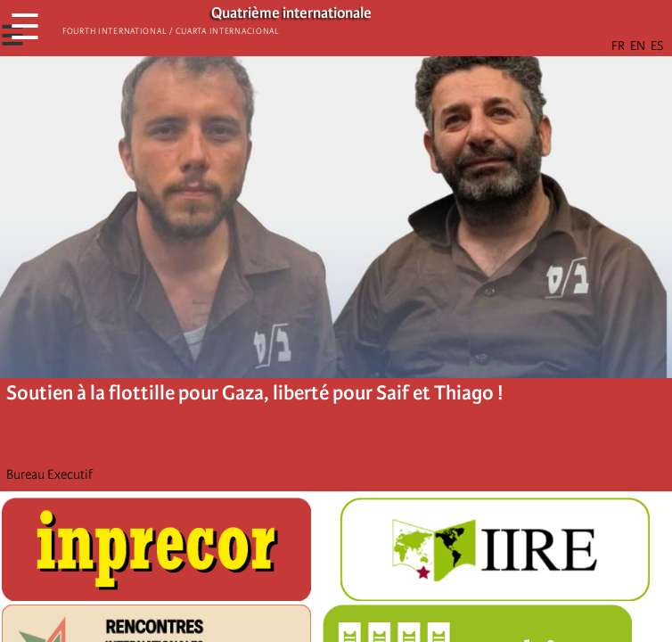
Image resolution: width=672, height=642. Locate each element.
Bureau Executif (49, 474)
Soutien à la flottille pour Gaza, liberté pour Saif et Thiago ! (255, 393)
